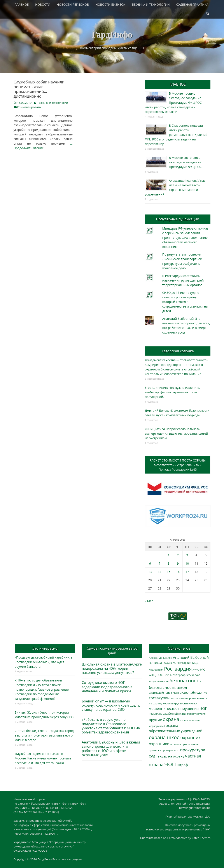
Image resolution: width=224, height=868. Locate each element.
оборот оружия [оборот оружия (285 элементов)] (196, 714)
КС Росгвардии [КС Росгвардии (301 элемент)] (182, 663)
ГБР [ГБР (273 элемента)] (151, 663)
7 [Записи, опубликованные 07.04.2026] (159, 563)
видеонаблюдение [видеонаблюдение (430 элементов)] (193, 692)
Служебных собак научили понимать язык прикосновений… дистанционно (39, 89)
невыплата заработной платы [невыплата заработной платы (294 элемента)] (167, 714)
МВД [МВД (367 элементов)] (195, 663)
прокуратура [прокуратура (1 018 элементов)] (193, 750)
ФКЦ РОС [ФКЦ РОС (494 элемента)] (156, 675)
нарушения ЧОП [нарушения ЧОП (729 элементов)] (193, 708)
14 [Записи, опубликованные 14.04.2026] (159, 572)
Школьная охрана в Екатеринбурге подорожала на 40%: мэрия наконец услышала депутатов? (112, 668)
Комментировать (29, 107)
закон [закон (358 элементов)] (174, 698)
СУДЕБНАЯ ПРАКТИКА (192, 4)
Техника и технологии (52, 103)
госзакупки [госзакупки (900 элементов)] (159, 698)
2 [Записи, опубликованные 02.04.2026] (178, 555)
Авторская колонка (178, 351)
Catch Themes (201, 838)
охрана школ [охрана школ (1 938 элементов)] (164, 737)
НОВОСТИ (43, 4)
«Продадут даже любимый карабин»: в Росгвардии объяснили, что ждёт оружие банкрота (43, 662)
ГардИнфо (112, 35)
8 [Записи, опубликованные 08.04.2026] (169, 563)
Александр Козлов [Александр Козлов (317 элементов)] (160, 658)
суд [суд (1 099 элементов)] (152, 756)
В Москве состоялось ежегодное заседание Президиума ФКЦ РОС (185, 162)
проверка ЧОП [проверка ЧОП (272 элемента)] (170, 750)
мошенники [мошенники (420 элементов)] (189, 703)
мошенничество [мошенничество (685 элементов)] (163, 708)
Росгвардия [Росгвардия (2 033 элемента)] (178, 669)
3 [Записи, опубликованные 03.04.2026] (187, 555)
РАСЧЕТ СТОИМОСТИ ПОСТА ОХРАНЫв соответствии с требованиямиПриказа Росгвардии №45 (178, 465)
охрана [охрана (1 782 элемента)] (171, 719)
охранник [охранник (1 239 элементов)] (191, 737)
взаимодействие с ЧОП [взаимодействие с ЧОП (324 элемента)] (164, 693)
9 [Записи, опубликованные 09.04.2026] (178, 563)
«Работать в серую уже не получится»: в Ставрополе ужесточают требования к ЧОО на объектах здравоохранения (111, 726)
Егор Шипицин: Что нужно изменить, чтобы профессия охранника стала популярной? (173, 392)
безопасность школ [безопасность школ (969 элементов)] (168, 687)
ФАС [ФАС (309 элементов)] (202, 670)
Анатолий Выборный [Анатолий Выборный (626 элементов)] (191, 657)
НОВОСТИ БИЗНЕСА (110, 4)
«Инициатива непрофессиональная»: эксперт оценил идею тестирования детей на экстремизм (176, 433)
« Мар (149, 601)
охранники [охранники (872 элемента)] (159, 744)
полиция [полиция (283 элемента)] (176, 744)
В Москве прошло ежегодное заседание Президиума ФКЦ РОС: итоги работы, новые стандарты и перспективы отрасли (174, 103)
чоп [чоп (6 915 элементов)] (170, 764)
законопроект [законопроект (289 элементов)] (188, 698)
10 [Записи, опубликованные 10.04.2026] (187, 563)
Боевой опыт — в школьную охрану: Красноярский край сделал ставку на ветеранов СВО (112, 705)
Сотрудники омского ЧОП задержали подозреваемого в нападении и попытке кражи (107, 687)
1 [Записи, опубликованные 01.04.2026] (169, 555)
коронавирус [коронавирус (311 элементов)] (171, 703)
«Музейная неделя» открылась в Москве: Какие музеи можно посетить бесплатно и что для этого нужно (43, 758)
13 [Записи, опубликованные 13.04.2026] (150, 572)
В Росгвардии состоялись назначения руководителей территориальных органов (183, 280)
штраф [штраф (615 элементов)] (182, 765)
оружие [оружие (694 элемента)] (155, 720)
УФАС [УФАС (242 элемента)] (196, 670)
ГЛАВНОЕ (22, 4)
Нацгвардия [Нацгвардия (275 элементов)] (156, 670)
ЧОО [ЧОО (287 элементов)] (166, 675)
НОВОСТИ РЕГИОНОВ (73, 4)
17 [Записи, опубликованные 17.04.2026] (187, 572)
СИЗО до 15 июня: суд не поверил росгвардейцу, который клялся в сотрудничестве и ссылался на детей (185, 302)
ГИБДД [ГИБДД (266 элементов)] (158, 663)
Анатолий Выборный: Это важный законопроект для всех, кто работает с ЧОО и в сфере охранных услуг (111, 749)
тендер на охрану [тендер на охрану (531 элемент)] (170, 756)
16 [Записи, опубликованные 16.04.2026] (178, 572)
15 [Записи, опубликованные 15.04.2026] (169, 572)
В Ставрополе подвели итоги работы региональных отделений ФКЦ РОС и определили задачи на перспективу (176, 135)
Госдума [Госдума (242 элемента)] (167, 663)
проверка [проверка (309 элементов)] (155, 750)
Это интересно (45, 648)
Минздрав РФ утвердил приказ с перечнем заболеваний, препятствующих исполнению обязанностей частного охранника (185, 238)
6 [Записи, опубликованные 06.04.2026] (150, 563)
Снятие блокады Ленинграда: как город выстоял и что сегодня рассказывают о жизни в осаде (44, 735)
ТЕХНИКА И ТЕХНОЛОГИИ (151, 4)
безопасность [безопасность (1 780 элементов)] (185, 680)
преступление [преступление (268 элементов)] (190, 744)
